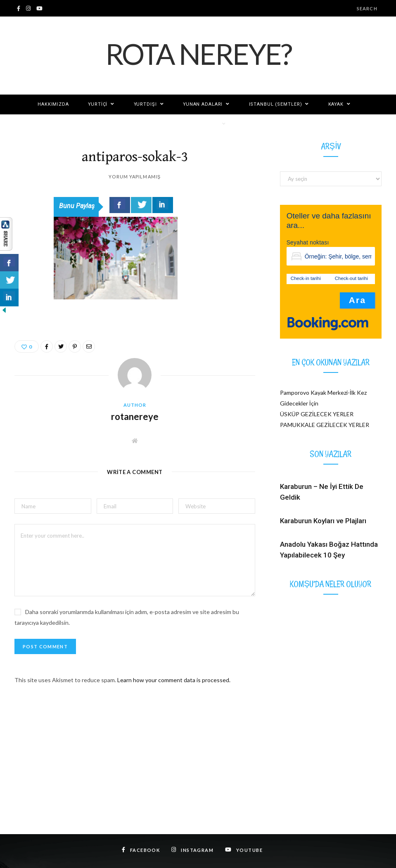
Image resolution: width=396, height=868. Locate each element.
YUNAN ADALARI (203, 104)
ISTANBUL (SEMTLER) (276, 104)
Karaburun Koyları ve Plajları (323, 521)
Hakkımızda (53, 104)
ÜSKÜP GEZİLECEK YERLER (317, 414)
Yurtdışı (145, 104)
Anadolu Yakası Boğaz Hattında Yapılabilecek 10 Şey (329, 550)
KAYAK (336, 104)
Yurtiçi (98, 104)
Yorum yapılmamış (135, 177)
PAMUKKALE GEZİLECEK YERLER (325, 425)
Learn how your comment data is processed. (174, 680)
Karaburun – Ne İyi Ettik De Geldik (322, 492)
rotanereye (135, 416)
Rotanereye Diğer (194, 124)
